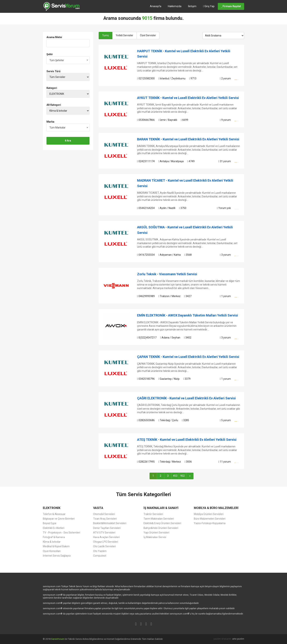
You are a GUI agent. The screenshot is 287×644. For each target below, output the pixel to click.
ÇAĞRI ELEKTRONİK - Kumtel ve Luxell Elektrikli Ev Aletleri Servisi (186, 398)
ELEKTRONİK (52, 508)
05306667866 (146, 120)
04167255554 (146, 255)
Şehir (50, 54)
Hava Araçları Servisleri (106, 537)
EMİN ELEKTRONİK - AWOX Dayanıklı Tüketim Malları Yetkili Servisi (188, 315)
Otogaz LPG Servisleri (106, 542)
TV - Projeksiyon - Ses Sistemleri (61, 533)
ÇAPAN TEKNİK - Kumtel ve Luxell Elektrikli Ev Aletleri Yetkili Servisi (188, 357)
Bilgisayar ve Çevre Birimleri (59, 519)
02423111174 (146, 161)
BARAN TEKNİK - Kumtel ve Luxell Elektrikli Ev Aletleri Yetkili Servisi (188, 139)
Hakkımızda (175, 6)
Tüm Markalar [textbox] (57, 128)
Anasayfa (156, 6)
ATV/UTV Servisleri (104, 533)
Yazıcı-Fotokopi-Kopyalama (210, 523)
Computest (100, 556)
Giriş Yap (209, 6)
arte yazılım (238, 639)
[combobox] (68, 60)
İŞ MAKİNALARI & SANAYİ (161, 508)
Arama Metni (54, 37)
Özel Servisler (148, 35)
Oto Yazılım (100, 551)
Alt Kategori (54, 105)
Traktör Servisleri (153, 514)
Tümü (106, 35)
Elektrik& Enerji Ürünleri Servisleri (162, 523)
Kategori (52, 88)
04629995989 (146, 296)
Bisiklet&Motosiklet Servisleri (110, 523)
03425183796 (146, 379)
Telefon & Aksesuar (54, 514)
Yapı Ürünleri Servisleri (156, 533)
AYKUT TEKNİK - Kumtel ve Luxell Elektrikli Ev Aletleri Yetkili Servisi (188, 98)
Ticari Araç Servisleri (105, 519)
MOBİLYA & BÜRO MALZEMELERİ (216, 508)
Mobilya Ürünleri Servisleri (209, 514)
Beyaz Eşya (50, 523)
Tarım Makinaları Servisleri (159, 519)
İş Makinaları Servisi (155, 537)
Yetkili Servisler (124, 35)
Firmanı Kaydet (231, 6)
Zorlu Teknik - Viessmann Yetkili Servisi (167, 274)
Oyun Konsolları (52, 551)
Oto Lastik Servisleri (105, 546)
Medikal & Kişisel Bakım (56, 546)
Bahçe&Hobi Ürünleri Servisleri (161, 528)
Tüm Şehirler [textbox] (57, 60)
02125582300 (146, 78)
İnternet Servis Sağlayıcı (57, 556)
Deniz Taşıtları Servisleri (107, 528)
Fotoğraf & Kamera (54, 537)
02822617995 (146, 462)
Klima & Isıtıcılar (52, 542)
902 (182, 476)
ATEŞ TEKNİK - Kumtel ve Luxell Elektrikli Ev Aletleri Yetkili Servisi (187, 440)
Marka (50, 122)
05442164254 (146, 208)
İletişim (192, 6)
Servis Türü (53, 71)
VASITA (98, 508)
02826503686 (146, 420)
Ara (68, 141)
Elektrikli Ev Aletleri (54, 528)
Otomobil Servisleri (104, 514)
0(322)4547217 (147, 338)
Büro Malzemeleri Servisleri (210, 519)
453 (175, 476)
